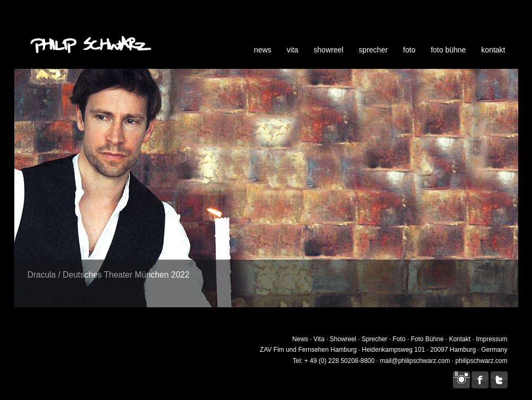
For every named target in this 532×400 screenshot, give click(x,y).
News (300, 339)
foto (409, 50)
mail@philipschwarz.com (415, 361)
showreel (328, 50)
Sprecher (375, 339)
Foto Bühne (427, 339)
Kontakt (460, 339)
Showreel (343, 339)
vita (293, 50)
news (263, 50)
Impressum (491, 339)
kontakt (493, 50)
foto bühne (448, 50)
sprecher (373, 50)
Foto (399, 339)
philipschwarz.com (481, 361)
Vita (319, 339)
